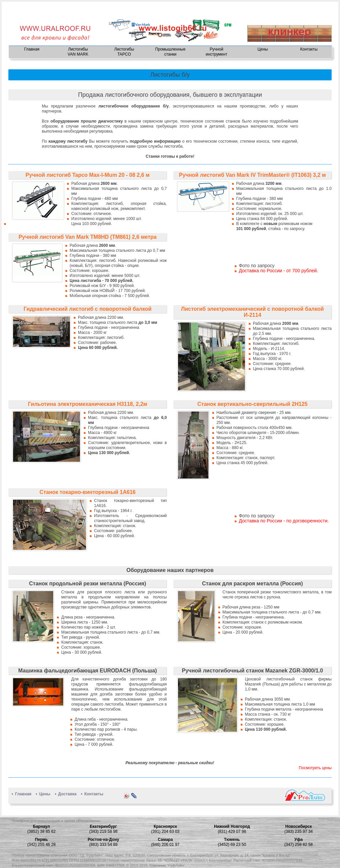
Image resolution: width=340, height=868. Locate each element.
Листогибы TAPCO (124, 52)
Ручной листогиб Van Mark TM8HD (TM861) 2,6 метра (88, 237)
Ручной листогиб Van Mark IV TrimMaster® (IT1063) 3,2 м (252, 175)
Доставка (67, 794)
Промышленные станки (171, 52)
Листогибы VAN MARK (78, 52)
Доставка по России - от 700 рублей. (279, 271)
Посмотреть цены (315, 768)
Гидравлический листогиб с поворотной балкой (88, 309)
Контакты (309, 49)
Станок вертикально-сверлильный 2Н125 (252, 404)
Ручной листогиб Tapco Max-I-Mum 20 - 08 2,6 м (88, 175)
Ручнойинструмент (217, 52)
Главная (32, 49)
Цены (263, 49)
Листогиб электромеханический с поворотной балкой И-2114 (252, 312)
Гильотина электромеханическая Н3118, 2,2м (88, 404)
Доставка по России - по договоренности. (284, 521)
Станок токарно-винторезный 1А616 (88, 492)
